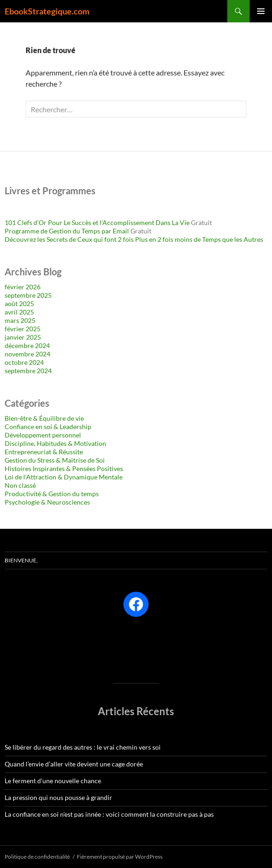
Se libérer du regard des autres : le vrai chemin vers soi (83, 747)
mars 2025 (20, 320)
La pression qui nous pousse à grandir (58, 797)
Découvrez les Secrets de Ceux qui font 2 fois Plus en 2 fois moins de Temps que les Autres (134, 239)
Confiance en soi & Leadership (48, 427)
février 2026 (23, 287)
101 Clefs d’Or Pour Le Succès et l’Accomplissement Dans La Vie (97, 222)
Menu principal (261, 11)
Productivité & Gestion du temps (52, 494)
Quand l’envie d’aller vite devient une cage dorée (74, 764)
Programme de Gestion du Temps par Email (67, 231)
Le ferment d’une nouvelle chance (53, 781)
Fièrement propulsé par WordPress (120, 857)
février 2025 (23, 329)
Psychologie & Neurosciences (47, 502)
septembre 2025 (28, 295)
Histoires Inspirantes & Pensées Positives (64, 468)
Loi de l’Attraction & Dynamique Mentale (64, 477)
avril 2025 (19, 312)
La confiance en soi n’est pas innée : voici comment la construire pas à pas (109, 814)
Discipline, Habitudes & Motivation (55, 443)
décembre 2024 (27, 345)
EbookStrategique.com (47, 11)
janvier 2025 (23, 337)
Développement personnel (43, 435)
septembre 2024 (28, 371)
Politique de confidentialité (37, 857)
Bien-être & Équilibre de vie (44, 418)
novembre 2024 (27, 354)
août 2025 (19, 304)
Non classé (20, 485)
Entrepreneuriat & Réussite (44, 452)
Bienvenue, (21, 560)
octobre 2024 (24, 362)
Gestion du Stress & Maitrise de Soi (55, 460)
